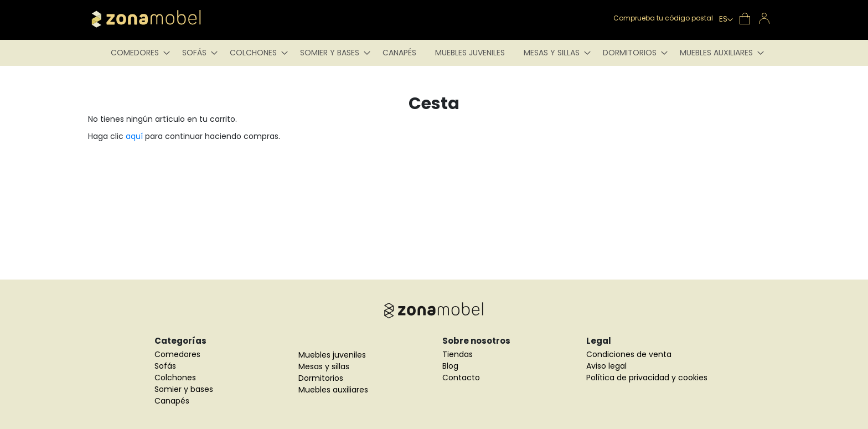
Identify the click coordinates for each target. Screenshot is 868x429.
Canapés (172, 401)
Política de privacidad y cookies (647, 378)
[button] (726, 20)
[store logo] (163, 19)
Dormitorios (321, 378)
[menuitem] (137, 53)
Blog (450, 366)
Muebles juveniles (332, 355)
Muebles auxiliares (333, 390)
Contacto (461, 378)
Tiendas (458, 354)
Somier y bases (184, 389)
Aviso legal (606, 366)
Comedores (177, 354)
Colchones (175, 378)
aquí (134, 136)
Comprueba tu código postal (663, 18)
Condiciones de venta (629, 354)
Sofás (165, 366)
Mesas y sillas (324, 366)
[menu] (434, 53)
